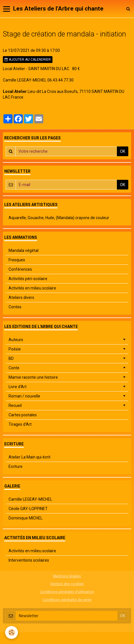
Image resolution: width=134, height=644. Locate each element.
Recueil (15, 405)
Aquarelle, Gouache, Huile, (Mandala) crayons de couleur (59, 218)
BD (11, 358)
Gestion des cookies (67, 584)
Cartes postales (23, 415)
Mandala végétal (24, 250)
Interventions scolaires (29, 560)
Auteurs (16, 340)
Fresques (17, 260)
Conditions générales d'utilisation (67, 592)
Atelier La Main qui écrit (30, 457)
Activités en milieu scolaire (32, 288)
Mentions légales (67, 576)
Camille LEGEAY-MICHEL (30, 499)
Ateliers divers (21, 297)
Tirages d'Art (20, 424)
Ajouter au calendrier (28, 60)
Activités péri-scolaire (28, 279)
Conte (14, 368)
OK (123, 151)
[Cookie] (12, 632)
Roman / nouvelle (24, 396)
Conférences (20, 269)
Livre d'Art (18, 387)
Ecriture (16, 466)
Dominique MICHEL (26, 518)
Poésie (15, 349)
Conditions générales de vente (67, 600)
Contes (15, 307)
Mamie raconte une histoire (33, 377)
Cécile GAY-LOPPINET (28, 509)
